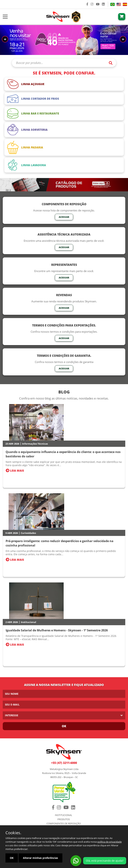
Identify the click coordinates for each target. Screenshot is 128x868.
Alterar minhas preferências (40, 858)
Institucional (28, 622)
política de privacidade (109, 842)
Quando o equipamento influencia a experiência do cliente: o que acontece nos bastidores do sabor (63, 454)
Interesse (12, 715)
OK (12, 858)
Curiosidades (28, 533)
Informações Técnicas (35, 444)
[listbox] (64, 715)
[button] (123, 39)
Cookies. (13, 833)
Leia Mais (15, 471)
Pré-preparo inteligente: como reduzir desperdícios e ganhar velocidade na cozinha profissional (60, 543)
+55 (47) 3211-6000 (64, 763)
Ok (64, 726)
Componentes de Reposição (64, 824)
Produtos (64, 819)
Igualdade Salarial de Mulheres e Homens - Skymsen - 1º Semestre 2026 (57, 630)
